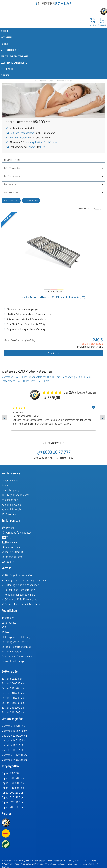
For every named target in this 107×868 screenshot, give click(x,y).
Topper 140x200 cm (13, 778)
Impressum (8, 618)
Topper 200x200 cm (13, 793)
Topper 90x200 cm (12, 773)
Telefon (31, 147)
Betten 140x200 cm (13, 693)
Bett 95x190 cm (40, 381)
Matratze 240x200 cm (14, 760)
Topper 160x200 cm (13, 783)
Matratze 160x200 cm (14, 745)
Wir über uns (9, 514)
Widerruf (6, 632)
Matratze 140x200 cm (14, 740)
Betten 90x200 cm (12, 679)
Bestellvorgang (10, 490)
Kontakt (6, 485)
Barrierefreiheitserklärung (16, 647)
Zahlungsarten (10, 500)
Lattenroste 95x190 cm (15, 381)
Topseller (99, 209)
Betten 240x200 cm (13, 712)
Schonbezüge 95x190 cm (76, 377)
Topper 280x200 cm (13, 807)
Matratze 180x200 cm (14, 750)
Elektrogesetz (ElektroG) (16, 637)
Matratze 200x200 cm (14, 755)
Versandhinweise (11, 505)
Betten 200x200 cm (13, 708)
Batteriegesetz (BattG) (15, 642)
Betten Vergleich (11, 651)
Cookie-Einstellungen (14, 661)
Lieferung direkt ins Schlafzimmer (41, 142)
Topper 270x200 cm (13, 802)
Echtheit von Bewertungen (17, 656)
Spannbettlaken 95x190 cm (44, 377)
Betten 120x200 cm (13, 688)
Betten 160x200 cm (13, 698)
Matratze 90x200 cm (14, 726)
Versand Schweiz (11, 509)
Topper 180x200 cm (13, 788)
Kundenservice (10, 480)
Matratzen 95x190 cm (14, 377)
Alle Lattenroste (41, 81)
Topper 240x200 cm (13, 797)
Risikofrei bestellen (19, 137)
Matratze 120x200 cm (14, 736)
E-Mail (43, 147)
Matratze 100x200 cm (14, 731)
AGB (4, 627)
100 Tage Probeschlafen (22, 133)
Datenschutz (9, 623)
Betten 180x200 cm (13, 703)
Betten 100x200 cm (13, 683)
